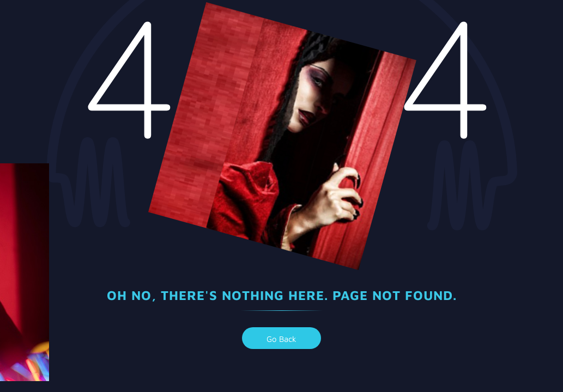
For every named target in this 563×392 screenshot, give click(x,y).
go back (282, 339)
